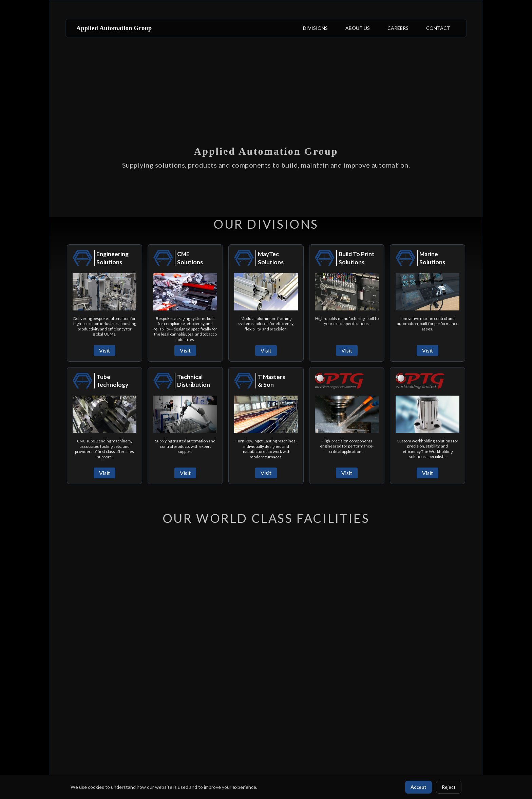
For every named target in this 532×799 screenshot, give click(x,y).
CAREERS (398, 28)
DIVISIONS (315, 28)
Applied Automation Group (114, 28)
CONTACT (438, 28)
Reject (449, 787)
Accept (419, 787)
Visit (104, 350)
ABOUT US (358, 28)
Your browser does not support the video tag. (266, 109)
